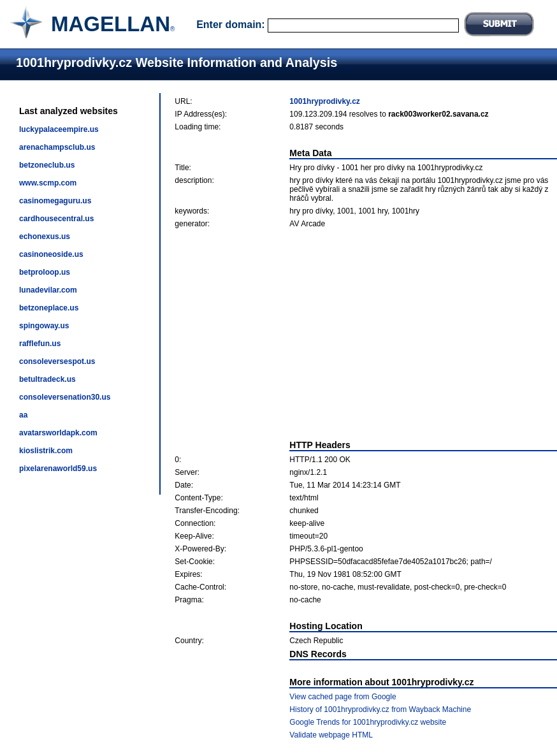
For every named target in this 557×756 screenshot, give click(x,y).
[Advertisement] (366, 334)
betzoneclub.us (47, 165)
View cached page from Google (343, 697)
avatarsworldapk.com (58, 433)
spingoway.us (44, 326)
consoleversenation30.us (65, 397)
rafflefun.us (40, 344)
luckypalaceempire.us (59, 129)
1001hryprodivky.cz (325, 101)
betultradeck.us (47, 379)
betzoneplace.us (49, 308)
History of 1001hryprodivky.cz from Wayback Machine (380, 709)
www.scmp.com (48, 183)
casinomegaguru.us (55, 201)
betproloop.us (45, 272)
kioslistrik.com (46, 451)
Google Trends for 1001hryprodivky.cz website (368, 722)
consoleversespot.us (57, 361)
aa (23, 415)
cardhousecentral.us (56, 219)
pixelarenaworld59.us (58, 469)
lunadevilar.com (48, 290)
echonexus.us (45, 236)
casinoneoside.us (51, 254)
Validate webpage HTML (331, 735)
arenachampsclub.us (57, 147)
